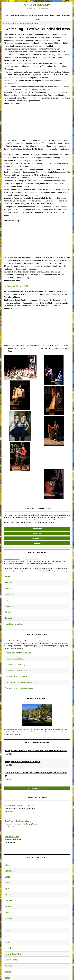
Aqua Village (10, 871)
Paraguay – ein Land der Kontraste (23, 761)
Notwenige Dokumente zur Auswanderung (23, 682)
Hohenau (8, 918)
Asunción (8, 883)
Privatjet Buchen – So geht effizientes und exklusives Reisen (36, 750)
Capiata (8, 906)
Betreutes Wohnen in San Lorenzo (19, 805)
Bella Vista (9, 895)
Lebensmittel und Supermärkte (19, 671)
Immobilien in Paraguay (12, 559)
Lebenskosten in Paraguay (17, 665)
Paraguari (8, 966)
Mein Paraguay (37, 5)
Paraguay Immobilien (15, 659)
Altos (7, 865)
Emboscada (9, 912)
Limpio (7, 942)
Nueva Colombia (11, 960)
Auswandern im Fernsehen (17, 676)
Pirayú (7, 978)
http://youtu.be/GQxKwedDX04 (16, 286)
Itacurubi (8, 930)
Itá (6, 924)
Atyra (7, 889)
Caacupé (8, 901)
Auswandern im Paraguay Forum (20, 688)
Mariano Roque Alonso (14, 954)
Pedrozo (8, 972)
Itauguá (8, 936)
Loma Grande (10, 948)
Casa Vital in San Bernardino (17, 821)
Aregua (7, 877)
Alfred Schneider (12, 837)
